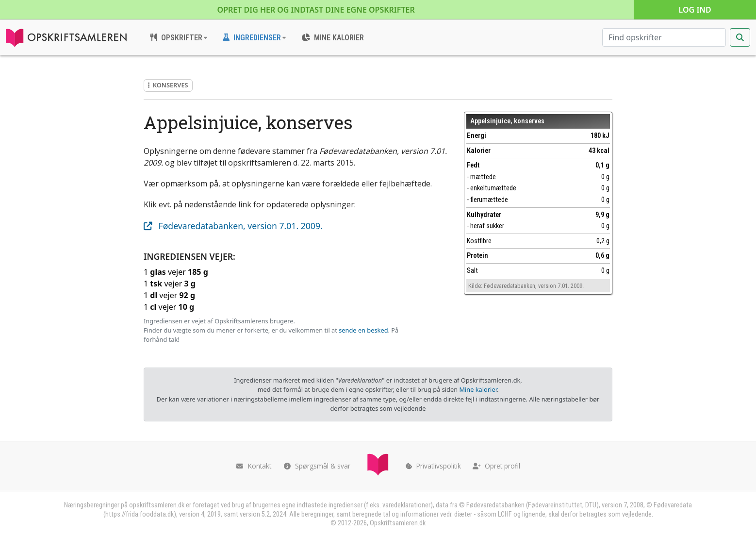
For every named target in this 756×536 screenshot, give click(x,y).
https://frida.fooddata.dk (140, 514)
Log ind (695, 10)
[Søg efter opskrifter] (664, 37)
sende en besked (363, 330)
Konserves (168, 85)
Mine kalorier (478, 389)
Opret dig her (316, 10)
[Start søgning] (740, 37)
